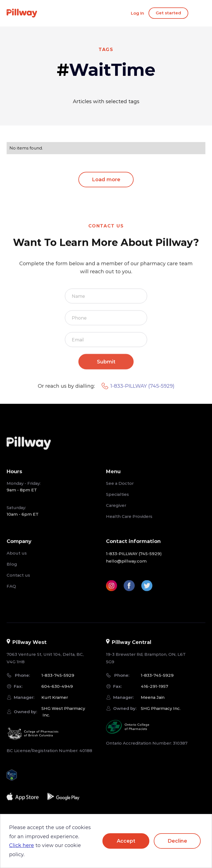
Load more (106, 180)
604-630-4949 (57, 694)
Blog (12, 572)
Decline (177, 841)
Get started (168, 13)
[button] (20, 480)
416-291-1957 (154, 694)
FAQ (11, 594)
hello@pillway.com (126, 569)
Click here (22, 845)
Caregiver (116, 513)
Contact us (18, 583)
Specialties (117, 502)
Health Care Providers (129, 524)
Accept (126, 841)
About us (17, 561)
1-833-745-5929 (58, 683)
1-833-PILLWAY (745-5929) (138, 394)
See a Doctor (120, 491)
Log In (137, 13)
